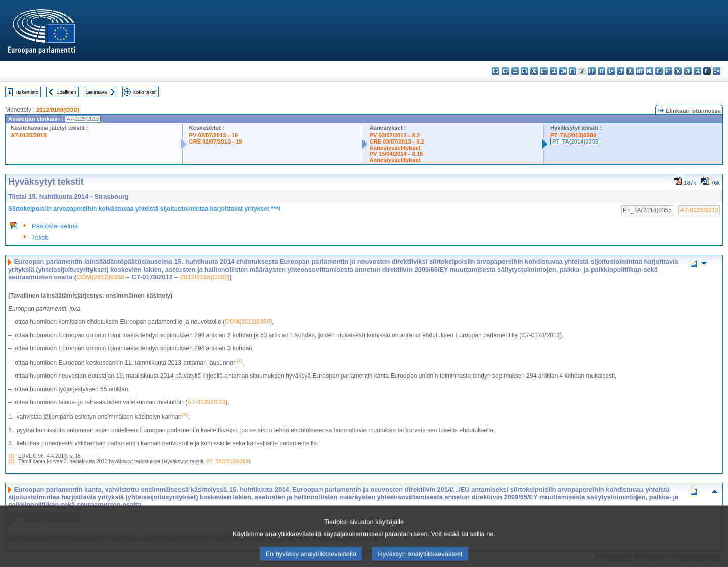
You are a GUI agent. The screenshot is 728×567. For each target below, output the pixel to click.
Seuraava (96, 92)
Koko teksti (145, 92)
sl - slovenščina (697, 71)
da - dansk (525, 71)
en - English (563, 71)
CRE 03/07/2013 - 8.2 (397, 141)
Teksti (40, 237)
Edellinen (66, 92)
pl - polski (659, 71)
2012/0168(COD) (58, 110)
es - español (505, 71)
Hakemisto (27, 92)
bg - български (496, 71)
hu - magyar (630, 71)
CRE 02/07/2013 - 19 (215, 141)
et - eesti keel (544, 71)
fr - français (573, 71)
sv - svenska (717, 71)
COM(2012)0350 (100, 277)
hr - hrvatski (592, 71)
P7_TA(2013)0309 (573, 135)
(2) (11, 462)
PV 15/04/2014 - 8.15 (396, 154)
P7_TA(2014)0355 (575, 141)
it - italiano (601, 71)
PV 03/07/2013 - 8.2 (395, 135)
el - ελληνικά (553, 71)
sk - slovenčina (688, 71)
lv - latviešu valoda (611, 71)
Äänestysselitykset (395, 148)
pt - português (669, 71)
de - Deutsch (534, 71)
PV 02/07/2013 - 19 (213, 135)
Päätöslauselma (55, 226)
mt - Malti (640, 71)
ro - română (678, 71)
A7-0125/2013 (29, 135)
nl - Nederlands (649, 71)
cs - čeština (515, 71)
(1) (11, 456)
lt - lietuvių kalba (621, 71)
